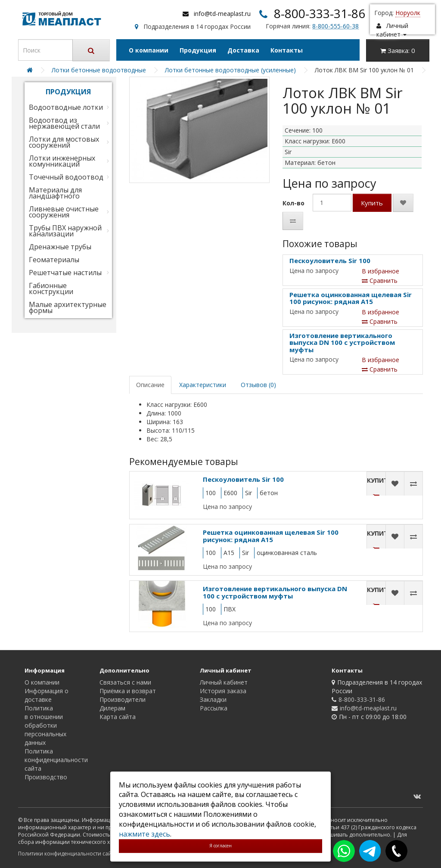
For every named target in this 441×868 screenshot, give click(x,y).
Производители (123, 699)
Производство (46, 777)
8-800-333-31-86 (320, 13)
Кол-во (293, 203)
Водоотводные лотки (66, 107)
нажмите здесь (144, 834)
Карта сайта (118, 717)
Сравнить (380, 281)
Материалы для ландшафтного (55, 193)
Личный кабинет (224, 682)
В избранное (380, 271)
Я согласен (220, 846)
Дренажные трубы (60, 247)
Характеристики (203, 385)
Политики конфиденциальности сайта (67, 854)
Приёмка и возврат (128, 691)
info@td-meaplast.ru (222, 14)
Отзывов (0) (258, 385)
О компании (149, 50)
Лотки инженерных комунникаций (62, 161)
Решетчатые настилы (65, 273)
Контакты (287, 50)
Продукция (198, 50)
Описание (150, 385)
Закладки (213, 699)
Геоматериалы (54, 260)
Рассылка (214, 708)
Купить (372, 203)
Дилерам (112, 708)
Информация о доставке (47, 695)
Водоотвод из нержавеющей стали (64, 123)
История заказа (223, 691)
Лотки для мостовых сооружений (64, 142)
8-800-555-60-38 (335, 26)
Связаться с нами (125, 682)
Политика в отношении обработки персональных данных (45, 725)
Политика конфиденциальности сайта (56, 760)
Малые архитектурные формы (68, 307)
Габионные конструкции (51, 288)
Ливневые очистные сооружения (64, 212)
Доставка (243, 50)
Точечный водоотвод (66, 177)
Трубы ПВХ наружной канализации (65, 231)
